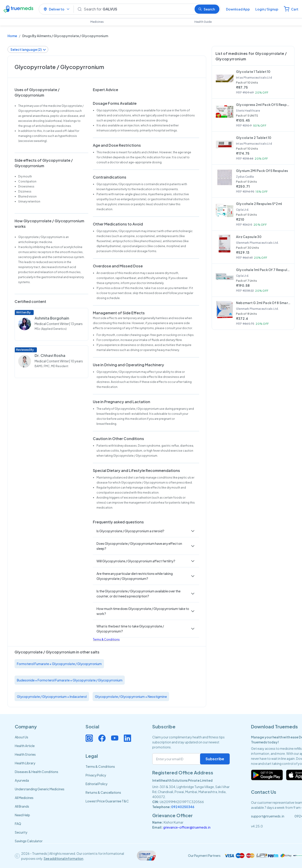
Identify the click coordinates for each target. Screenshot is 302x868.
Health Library (25, 763)
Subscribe (215, 759)
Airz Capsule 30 (249, 237)
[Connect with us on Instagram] (89, 738)
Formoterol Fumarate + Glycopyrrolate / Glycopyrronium (59, 664)
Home (12, 36)
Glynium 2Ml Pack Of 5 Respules (262, 171)
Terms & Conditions (106, 639)
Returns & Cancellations (103, 792)
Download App (238, 9)
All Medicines (24, 798)
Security (21, 832)
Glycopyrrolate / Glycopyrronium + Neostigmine (131, 696)
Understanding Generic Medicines (40, 789)
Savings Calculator (29, 841)
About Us (22, 737)
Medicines (97, 22)
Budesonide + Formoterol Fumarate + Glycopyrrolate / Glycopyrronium (70, 680)
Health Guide (203, 22)
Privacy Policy (96, 775)
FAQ (18, 824)
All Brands (22, 806)
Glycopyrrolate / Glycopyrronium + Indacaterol (52, 696)
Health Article (25, 746)
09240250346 (183, 807)
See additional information (63, 858)
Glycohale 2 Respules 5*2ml (259, 204)
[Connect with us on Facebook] (102, 738)
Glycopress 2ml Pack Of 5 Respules (263, 105)
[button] (146, 531)
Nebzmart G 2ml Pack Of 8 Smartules (263, 303)
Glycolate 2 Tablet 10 (254, 138)
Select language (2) (28, 50)
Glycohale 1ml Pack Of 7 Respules (263, 270)
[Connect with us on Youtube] (115, 738)
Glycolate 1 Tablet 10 (253, 72)
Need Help (22, 815)
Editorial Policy (96, 784)
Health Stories (25, 754)
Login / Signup (267, 9)
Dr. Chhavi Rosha (50, 355)
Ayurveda (22, 780)
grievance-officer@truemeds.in (187, 827)
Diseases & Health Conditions (37, 772)
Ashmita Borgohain (52, 318)
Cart (295, 9)
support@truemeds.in (268, 816)
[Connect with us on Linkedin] (127, 738)
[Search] (137, 9)
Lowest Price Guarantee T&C (107, 801)
